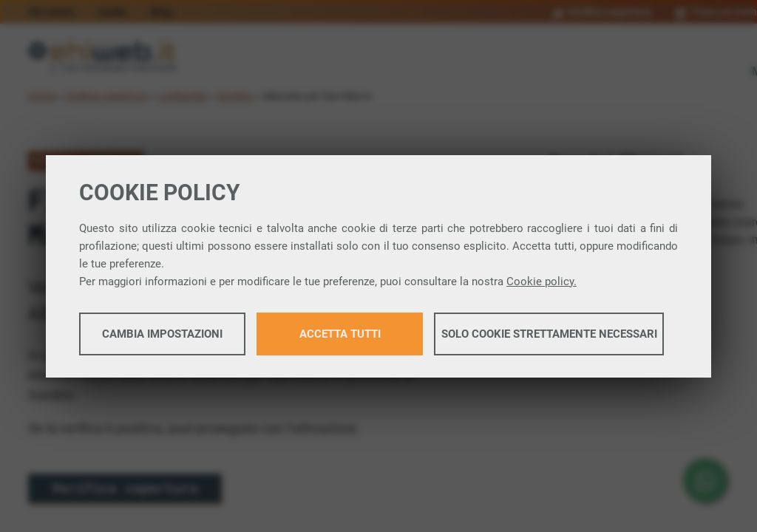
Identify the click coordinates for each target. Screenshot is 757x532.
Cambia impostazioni (162, 334)
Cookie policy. (542, 282)
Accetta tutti (340, 334)
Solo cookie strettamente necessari (549, 334)
